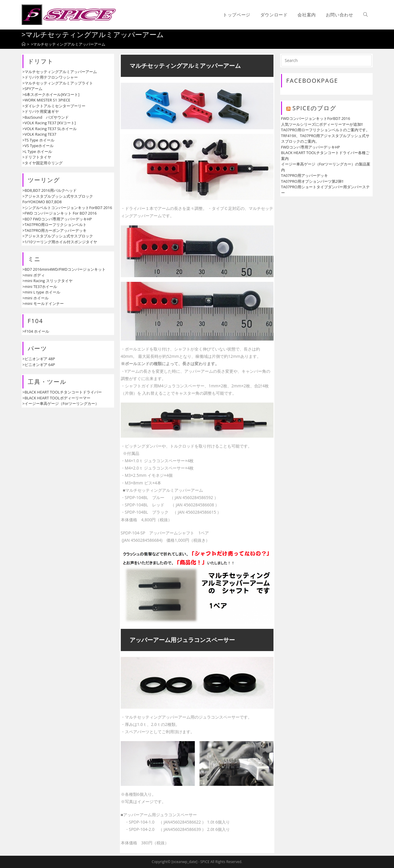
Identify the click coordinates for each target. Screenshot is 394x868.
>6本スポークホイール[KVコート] (51, 94)
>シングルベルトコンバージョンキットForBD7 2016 (67, 208)
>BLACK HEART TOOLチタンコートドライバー (62, 392)
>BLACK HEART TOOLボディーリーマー (56, 398)
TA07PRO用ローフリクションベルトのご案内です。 (325, 130)
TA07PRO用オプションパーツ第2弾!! (312, 181)
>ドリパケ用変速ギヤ (41, 111)
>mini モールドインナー (43, 303)
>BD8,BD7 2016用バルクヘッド (50, 190)
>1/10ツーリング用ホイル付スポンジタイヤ (60, 242)
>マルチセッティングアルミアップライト (58, 83)
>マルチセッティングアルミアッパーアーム (60, 72)
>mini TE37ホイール (40, 287)
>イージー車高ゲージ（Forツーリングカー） (61, 403)
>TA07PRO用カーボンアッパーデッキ (55, 230)
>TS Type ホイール (38, 140)
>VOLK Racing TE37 (39, 134)
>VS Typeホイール (38, 146)
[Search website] (365, 15)
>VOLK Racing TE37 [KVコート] (49, 123)
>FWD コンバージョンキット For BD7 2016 (60, 213)
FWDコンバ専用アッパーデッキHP (311, 147)
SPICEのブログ (314, 108)
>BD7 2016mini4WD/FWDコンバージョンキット (64, 269)
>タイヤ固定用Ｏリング (43, 163)
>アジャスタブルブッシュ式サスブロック (58, 236)
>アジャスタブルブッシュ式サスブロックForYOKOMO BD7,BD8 (58, 199)
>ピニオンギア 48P (39, 359)
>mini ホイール (36, 298)
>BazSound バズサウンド (46, 117)
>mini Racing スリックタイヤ (48, 281)
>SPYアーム (33, 89)
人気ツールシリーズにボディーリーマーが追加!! (322, 124)
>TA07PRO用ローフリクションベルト (55, 225)
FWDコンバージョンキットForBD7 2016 (316, 118)
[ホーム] (24, 44)
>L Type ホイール (37, 151)
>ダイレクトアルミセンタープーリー (54, 106)
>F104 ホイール (36, 331)
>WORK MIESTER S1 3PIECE (47, 100)
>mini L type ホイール (41, 292)
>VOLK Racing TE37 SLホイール (50, 129)
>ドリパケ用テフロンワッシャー (50, 77)
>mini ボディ (34, 275)
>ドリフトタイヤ (37, 157)
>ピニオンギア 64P (39, 365)
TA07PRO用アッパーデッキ (304, 175)
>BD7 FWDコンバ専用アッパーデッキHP (57, 219)
